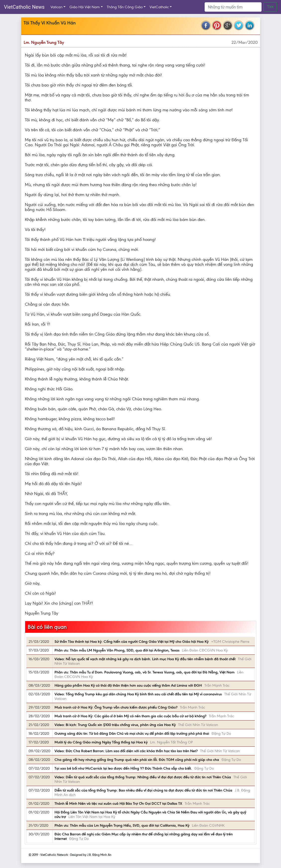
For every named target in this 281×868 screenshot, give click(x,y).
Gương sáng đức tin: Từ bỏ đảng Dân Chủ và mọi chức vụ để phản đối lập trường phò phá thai (132, 733)
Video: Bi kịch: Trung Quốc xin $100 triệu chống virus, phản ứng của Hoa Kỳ (115, 725)
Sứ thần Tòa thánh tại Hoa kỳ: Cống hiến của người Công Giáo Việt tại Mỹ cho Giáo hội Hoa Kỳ (132, 642)
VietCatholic (159, 7)
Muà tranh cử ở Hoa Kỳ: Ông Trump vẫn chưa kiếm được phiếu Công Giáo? (116, 707)
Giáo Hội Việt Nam (85, 7)
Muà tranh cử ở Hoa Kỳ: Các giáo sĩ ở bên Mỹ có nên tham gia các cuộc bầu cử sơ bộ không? (130, 716)
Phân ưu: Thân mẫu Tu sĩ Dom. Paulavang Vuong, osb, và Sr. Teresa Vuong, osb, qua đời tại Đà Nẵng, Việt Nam (144, 672)
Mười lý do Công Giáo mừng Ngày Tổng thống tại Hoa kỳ (101, 742)
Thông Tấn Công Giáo (125, 7)
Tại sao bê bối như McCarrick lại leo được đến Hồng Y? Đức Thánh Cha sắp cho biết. (123, 768)
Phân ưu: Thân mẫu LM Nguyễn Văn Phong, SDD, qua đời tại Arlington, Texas (117, 650)
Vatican (56, 7)
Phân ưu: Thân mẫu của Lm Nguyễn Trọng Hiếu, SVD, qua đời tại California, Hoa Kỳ (122, 825)
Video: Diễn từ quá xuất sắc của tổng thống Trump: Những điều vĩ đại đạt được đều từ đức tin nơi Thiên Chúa (143, 777)
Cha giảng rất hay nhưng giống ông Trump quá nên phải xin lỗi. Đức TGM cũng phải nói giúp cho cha (137, 760)
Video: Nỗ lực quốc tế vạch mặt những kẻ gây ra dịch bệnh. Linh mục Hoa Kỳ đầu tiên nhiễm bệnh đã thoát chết (145, 659)
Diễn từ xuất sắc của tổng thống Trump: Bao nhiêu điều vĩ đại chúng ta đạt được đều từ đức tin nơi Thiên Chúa (143, 790)
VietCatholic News (24, 7)
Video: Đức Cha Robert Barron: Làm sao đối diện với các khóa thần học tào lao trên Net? (126, 751)
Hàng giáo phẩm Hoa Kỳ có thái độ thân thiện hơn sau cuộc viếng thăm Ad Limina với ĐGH (128, 685)
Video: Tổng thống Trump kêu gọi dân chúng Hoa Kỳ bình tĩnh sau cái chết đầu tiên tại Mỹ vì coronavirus (138, 694)
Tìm (270, 7)
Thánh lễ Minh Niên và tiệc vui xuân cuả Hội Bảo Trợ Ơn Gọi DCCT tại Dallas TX (118, 803)
